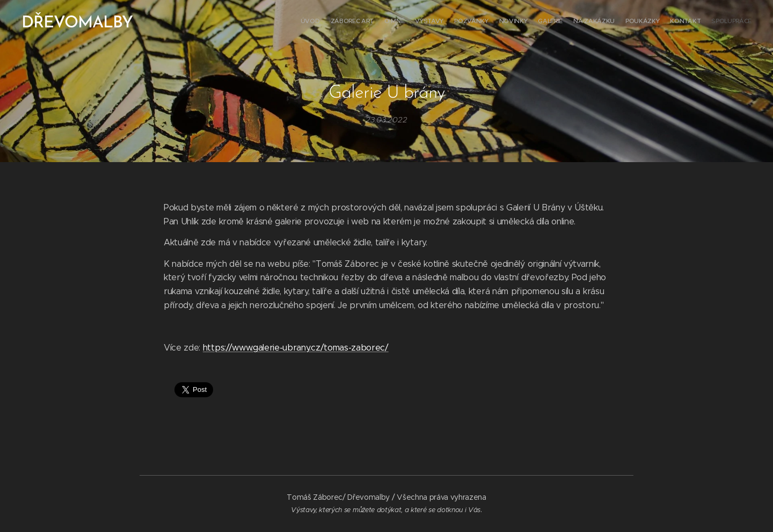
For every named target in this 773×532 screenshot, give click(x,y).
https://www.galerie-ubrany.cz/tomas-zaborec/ (296, 347)
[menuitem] (646, 22)
